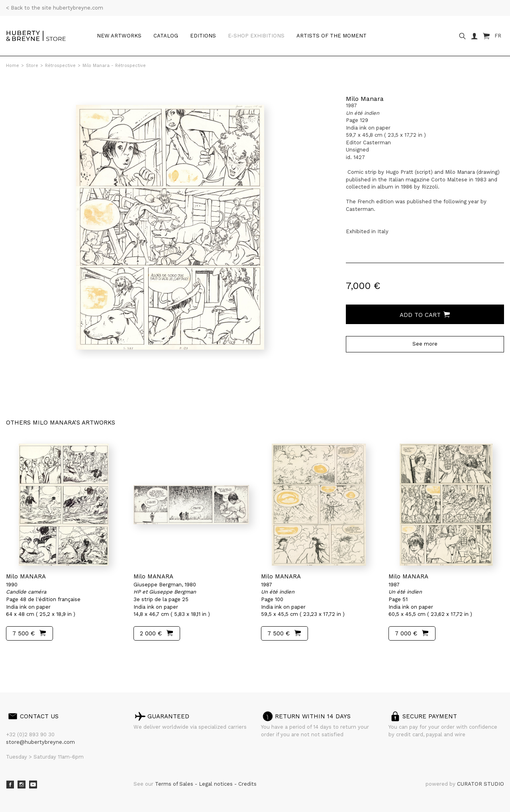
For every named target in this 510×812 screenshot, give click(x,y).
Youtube (33, 784)
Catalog (166, 36)
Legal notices (217, 784)
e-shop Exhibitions (256, 36)
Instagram (22, 784)
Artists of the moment (331, 36)
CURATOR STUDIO (481, 784)
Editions (203, 36)
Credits (247, 784)
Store (32, 66)
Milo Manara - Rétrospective (114, 66)
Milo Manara (365, 99)
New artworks (119, 36)
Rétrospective (60, 66)
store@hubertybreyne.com (40, 742)
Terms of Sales (175, 784)
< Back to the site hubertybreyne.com (55, 8)
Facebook (10, 784)
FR (498, 36)
